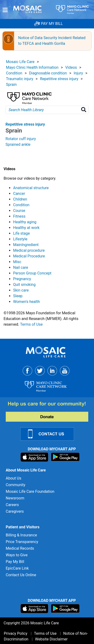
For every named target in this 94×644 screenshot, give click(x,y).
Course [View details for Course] (19, 211)
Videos (71, 67)
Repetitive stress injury (59, 79)
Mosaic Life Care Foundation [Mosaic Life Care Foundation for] (30, 491)
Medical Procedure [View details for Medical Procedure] (29, 256)
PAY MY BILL (48, 24)
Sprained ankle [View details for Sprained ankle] (18, 144)
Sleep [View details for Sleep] (18, 296)
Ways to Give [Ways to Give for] (17, 555)
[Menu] (5, 10)
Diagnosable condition (48, 73)
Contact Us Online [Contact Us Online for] (21, 575)
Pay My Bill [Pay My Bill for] (15, 562)
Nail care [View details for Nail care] (21, 267)
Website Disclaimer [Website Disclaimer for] (51, 639)
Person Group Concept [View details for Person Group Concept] (32, 273)
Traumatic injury (20, 79)
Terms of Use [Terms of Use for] (45, 633)
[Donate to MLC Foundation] (50, 411)
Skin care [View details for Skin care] (21, 290)
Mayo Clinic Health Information (32, 67)
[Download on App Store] (35, 457)
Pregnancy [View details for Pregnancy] (22, 279)
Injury (78, 73)
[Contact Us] (50, 434)
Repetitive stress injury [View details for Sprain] (25, 124)
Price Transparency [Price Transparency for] (22, 542)
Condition (14, 73)
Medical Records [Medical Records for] (20, 548)
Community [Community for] (16, 485)
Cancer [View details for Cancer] (19, 194)
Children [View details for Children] (20, 199)
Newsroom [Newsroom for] (15, 498)
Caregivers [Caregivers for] (15, 511)
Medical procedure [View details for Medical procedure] (29, 250)
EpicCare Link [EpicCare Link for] (17, 568)
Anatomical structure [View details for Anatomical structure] (31, 188)
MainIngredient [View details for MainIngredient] (26, 245)
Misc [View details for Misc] (17, 262)
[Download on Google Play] (65, 457)
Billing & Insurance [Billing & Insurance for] (21, 535)
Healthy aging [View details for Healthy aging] (25, 222)
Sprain (11, 84)
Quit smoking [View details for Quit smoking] (24, 285)
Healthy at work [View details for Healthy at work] (26, 228)
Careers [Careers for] (12, 505)
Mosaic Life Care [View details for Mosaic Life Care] (20, 62)
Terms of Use (31, 324)
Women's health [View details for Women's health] (26, 302)
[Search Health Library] (85, 110)
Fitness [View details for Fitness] (19, 216)
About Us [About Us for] (13, 478)
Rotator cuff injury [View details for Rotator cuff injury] (21, 139)
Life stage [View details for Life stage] (21, 233)
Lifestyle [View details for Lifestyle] (20, 239)
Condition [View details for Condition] (21, 205)
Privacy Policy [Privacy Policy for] (16, 633)
